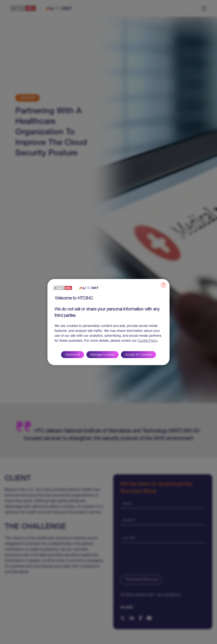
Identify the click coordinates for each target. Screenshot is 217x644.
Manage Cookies (103, 355)
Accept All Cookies (138, 355)
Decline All (73, 355)
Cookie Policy (148, 341)
